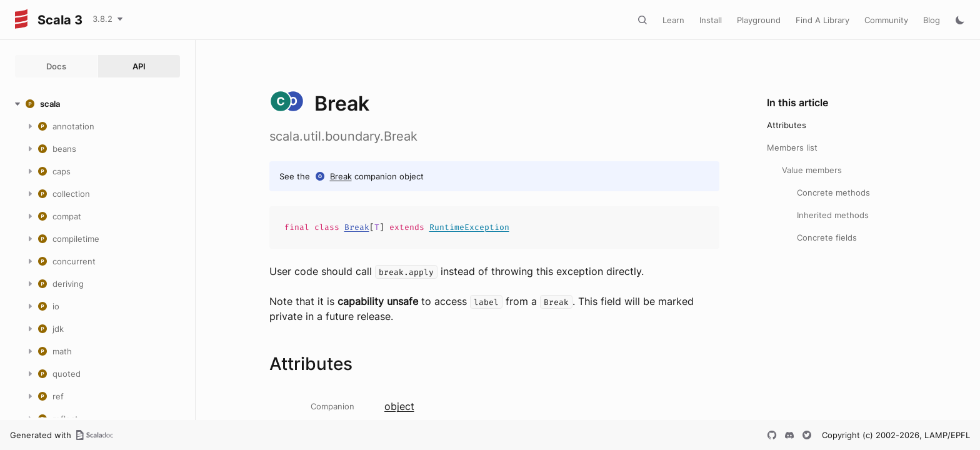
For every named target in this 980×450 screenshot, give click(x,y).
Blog (932, 20)
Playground (759, 20)
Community (886, 20)
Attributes (787, 125)
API (139, 66)
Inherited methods (833, 215)
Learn (673, 20)
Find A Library (822, 20)
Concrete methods (833, 192)
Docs (56, 66)
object (399, 406)
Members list (792, 147)
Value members (812, 170)
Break (341, 176)
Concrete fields (827, 237)
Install (711, 20)
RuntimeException (469, 227)
